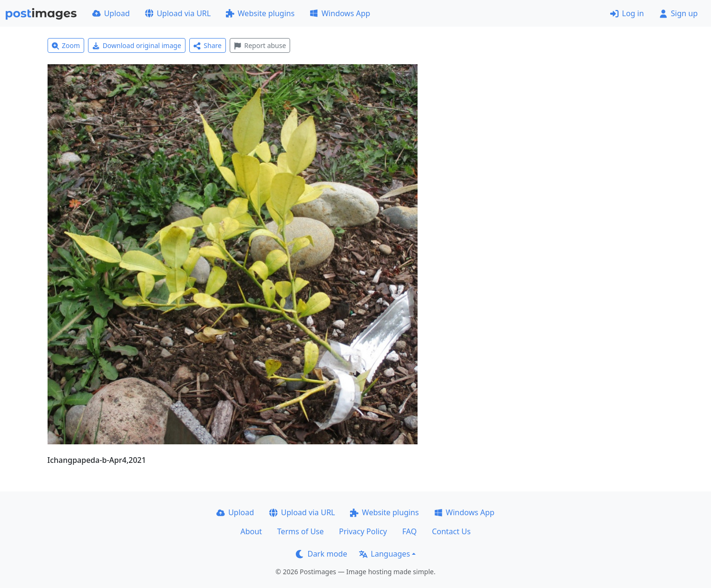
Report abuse (260, 45)
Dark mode (321, 554)
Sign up (678, 13)
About (251, 531)
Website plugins (260, 13)
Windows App (340, 13)
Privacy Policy (363, 531)
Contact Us (451, 531)
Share (208, 45)
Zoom (66, 45)
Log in (627, 13)
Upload (111, 13)
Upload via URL (178, 13)
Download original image (137, 45)
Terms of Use (301, 531)
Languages (385, 554)
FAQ (409, 531)
